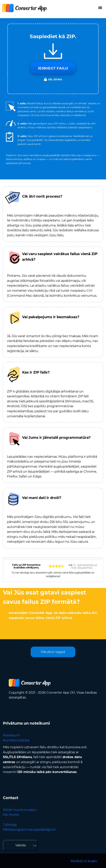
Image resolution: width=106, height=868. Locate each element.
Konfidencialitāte (16, 740)
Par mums (11, 815)
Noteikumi (11, 735)
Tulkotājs (10, 825)
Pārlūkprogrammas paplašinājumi (29, 830)
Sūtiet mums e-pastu (20, 810)
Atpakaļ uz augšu (84, 861)
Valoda (20, 845)
